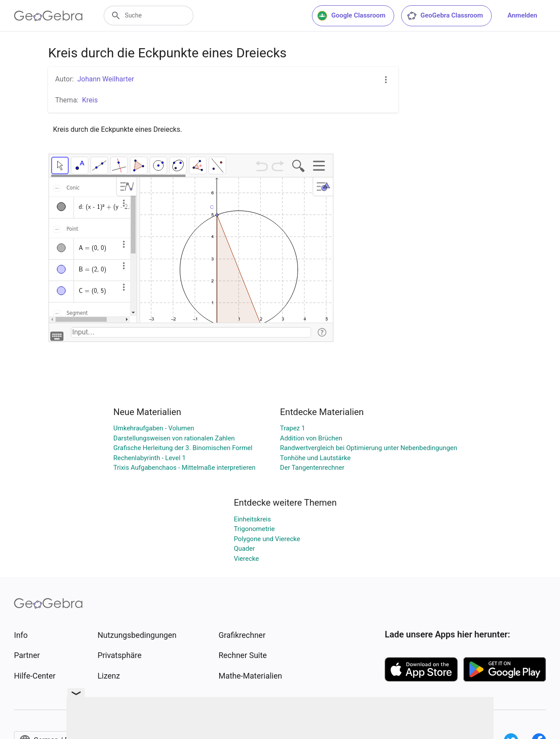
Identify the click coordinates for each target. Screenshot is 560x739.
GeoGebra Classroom (445, 16)
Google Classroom (351, 16)
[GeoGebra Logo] (48, 16)
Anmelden (522, 15)
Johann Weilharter (106, 79)
